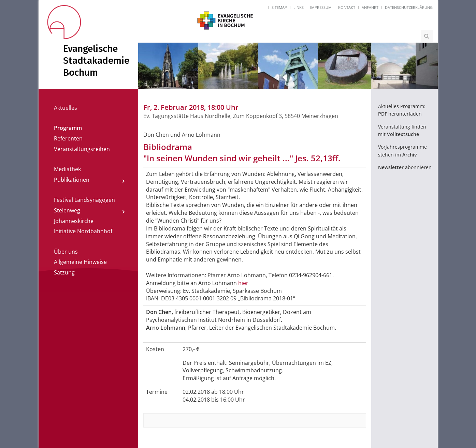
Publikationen (72, 180)
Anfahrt (370, 7)
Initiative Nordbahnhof (83, 231)
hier (243, 283)
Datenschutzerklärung (409, 7)
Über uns (66, 252)
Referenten (68, 138)
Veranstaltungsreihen (82, 149)
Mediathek (67, 169)
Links (299, 7)
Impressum (321, 7)
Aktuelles (66, 108)
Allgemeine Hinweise (80, 262)
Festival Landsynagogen (84, 200)
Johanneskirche (74, 221)
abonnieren (405, 167)
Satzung (64, 272)
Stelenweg (67, 210)
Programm (68, 128)
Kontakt (347, 7)
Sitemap (279, 7)
